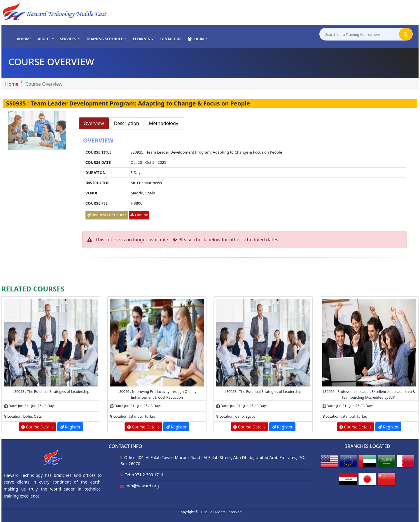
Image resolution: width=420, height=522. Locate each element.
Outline (139, 215)
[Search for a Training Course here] (359, 34)
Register (70, 427)
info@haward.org (142, 486)
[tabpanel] (245, 180)
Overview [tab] (94, 123)
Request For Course (107, 215)
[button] (46, 39)
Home (12, 84)
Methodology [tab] (164, 123)
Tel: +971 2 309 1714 (144, 475)
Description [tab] (127, 123)
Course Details (37, 427)
